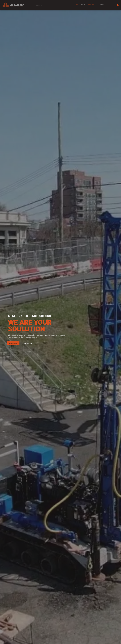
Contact (101, 5)
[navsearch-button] (118, 5)
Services (90, 5)
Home (73, 5)
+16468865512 (39, 6)
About (81, 5)
